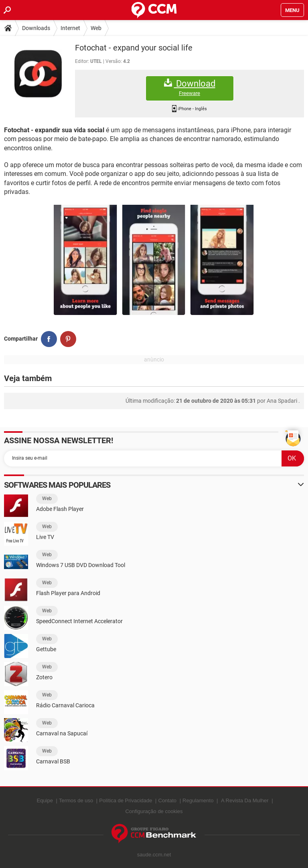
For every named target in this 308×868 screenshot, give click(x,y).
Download (190, 88)
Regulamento (198, 800)
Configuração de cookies (154, 811)
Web (96, 28)
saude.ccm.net (154, 855)
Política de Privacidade (126, 800)
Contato (168, 800)
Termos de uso (76, 800)
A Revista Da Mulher (245, 800)
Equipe (45, 800)
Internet (70, 28)
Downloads (36, 28)
